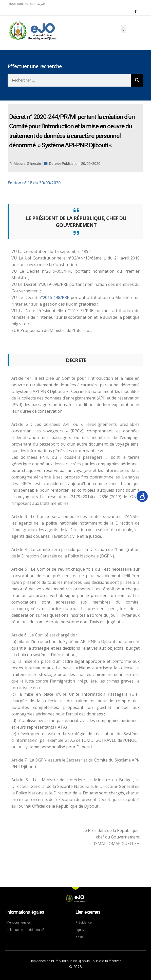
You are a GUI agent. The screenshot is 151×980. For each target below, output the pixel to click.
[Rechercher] (137, 80)
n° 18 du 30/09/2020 (34, 183)
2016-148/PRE (57, 297)
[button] (123, 29)
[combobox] (69, 80)
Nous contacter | (22, 4)
